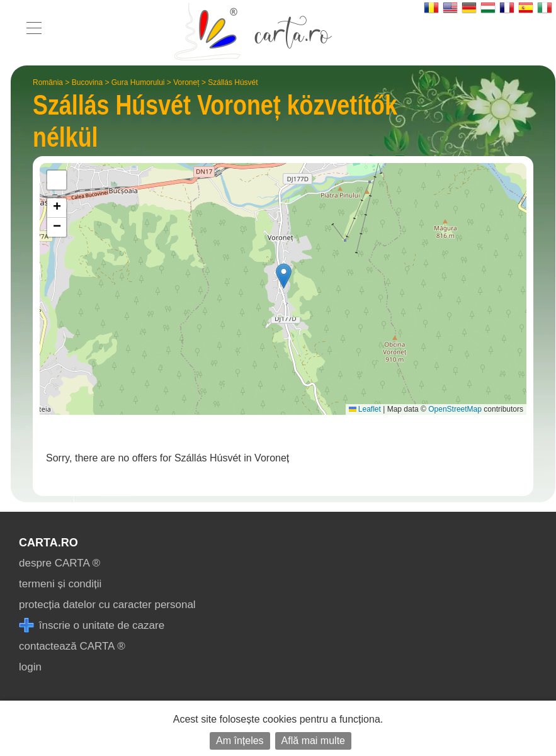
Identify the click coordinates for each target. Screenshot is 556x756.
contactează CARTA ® (72, 646)
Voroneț (186, 82)
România (48, 82)
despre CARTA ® (60, 563)
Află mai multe (313, 741)
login (30, 667)
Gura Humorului (138, 82)
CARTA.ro (48, 543)
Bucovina (87, 82)
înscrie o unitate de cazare (92, 625)
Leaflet (365, 409)
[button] (284, 276)
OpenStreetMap (455, 409)
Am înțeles (240, 741)
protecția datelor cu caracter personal (107, 605)
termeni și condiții (60, 584)
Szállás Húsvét (233, 82)
